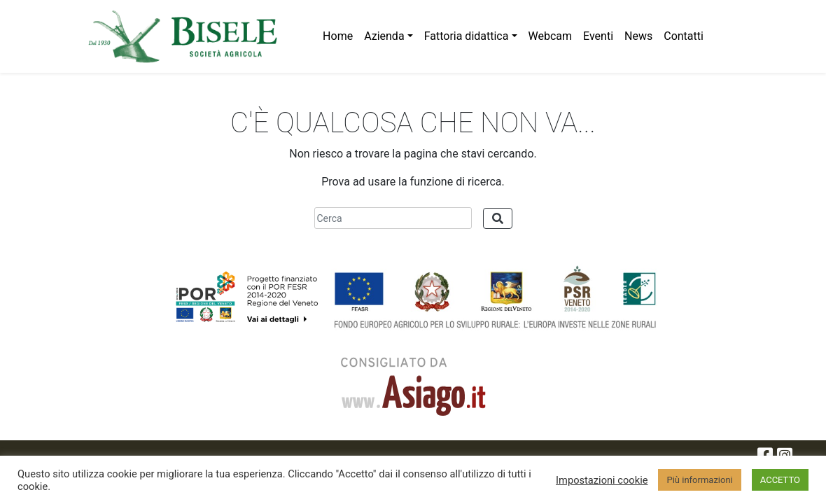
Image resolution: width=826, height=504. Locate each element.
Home (338, 36)
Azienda (384, 36)
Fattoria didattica (467, 36)
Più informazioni (699, 480)
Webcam (551, 36)
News (638, 36)
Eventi (598, 36)
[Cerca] (393, 218)
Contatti (684, 36)
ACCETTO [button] (780, 480)
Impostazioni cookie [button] (602, 480)
